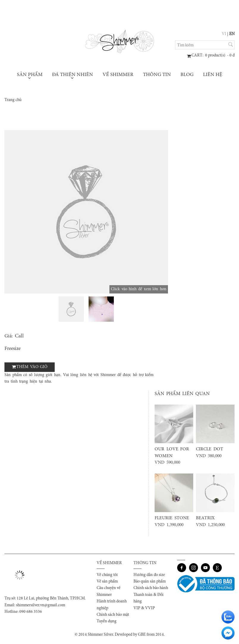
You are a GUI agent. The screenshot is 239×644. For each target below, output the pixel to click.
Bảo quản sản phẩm (150, 582)
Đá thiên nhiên (73, 76)
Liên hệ (213, 75)
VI (224, 34)
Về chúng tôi (107, 575)
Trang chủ (13, 100)
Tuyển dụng (107, 621)
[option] (86, 212)
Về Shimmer (118, 75)
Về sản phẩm (107, 582)
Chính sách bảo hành (151, 588)
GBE (142, 635)
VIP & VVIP (144, 608)
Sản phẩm (30, 76)
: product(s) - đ (213, 56)
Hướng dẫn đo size (149, 575)
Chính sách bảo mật (113, 615)
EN (232, 34)
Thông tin (157, 75)
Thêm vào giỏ (32, 367)
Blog (187, 75)
